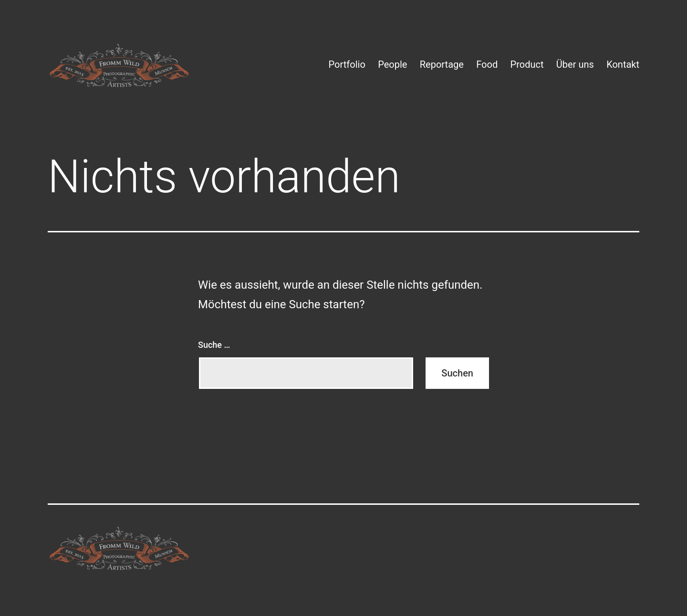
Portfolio (347, 64)
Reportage (442, 64)
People (392, 64)
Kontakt (623, 64)
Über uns (575, 64)
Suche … (214, 345)
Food (487, 64)
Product (527, 64)
